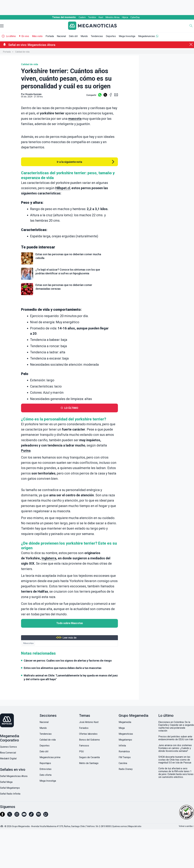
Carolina (123, 763)
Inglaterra (49, 558)
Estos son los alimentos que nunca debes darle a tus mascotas (63, 668)
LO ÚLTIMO (71, 408)
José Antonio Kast (89, 722)
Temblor (92, 17)
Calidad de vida (22, 52)
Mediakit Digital (8, 759)
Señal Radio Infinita (10, 794)
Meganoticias (126, 734)
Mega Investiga (127, 36)
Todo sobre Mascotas (70, 623)
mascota (75, 119)
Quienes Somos (8, 747)
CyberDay (135, 17)
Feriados (84, 728)
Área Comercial (8, 753)
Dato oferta (45, 775)
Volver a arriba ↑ (186, 826)
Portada (50, 36)
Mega (122, 728)
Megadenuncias (147, 36)
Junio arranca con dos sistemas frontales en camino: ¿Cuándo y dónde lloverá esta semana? (175, 748)
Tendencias (97, 36)
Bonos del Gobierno (89, 740)
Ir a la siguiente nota (69, 162)
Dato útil (73, 36)
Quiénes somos (120, 826)
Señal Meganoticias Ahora (14, 776)
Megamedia (125, 722)
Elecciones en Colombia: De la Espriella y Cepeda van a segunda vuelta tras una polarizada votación (176, 726)
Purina (26, 451)
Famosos (84, 746)
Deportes (111, 36)
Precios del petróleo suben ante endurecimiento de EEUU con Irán (176, 738)
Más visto (37, 36)
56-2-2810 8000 (103, 826)
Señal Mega (6, 782)
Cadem (82, 17)
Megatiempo (125, 740)
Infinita (122, 746)
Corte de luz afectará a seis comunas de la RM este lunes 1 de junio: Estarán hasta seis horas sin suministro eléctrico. (176, 773)
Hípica (125, 17)
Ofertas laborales (88, 734)
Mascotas (28, 643)
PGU (81, 751)
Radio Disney (126, 769)
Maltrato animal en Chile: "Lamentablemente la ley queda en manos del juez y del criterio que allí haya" (71, 677)
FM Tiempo (125, 757)
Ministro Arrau (113, 17)
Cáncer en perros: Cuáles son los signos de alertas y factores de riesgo (68, 661)
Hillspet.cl (63, 188)
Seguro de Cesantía (89, 757)
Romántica (124, 751)
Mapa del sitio (135, 826)
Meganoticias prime (50, 757)
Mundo (84, 36)
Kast (101, 17)
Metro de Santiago (89, 763)
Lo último (11, 36)
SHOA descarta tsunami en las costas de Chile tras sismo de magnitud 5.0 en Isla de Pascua (175, 760)
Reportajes (45, 763)
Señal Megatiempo (10, 788)
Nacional (61, 36)
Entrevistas (45, 769)
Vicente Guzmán (33, 94)
